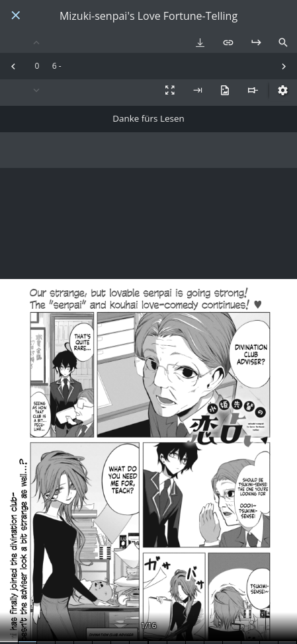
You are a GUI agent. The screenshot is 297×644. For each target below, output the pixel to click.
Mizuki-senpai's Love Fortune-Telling (148, 16)
